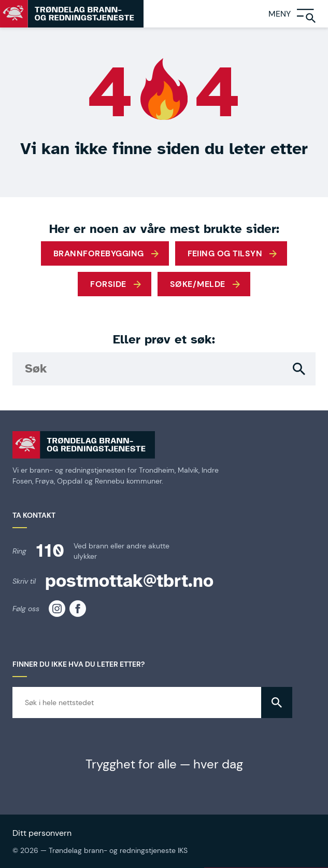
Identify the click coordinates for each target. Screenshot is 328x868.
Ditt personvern (42, 833)
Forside (108, 284)
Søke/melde (198, 284)
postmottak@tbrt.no (129, 581)
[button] (299, 369)
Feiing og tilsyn (225, 253)
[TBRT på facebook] (78, 609)
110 (50, 551)
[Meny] (298, 14)
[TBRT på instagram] (57, 609)
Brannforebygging (99, 253)
